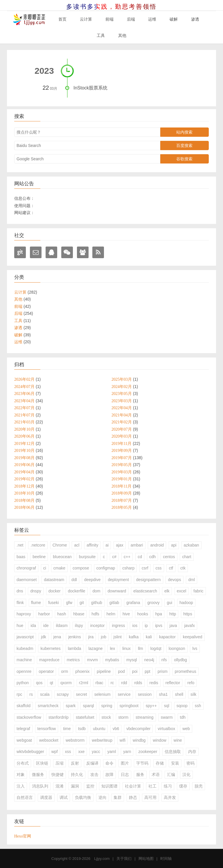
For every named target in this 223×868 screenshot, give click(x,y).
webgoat (24, 740)
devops (174, 580)
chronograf (26, 568)
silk (193, 694)
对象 (21, 774)
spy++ (151, 706)
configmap (106, 568)
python (23, 683)
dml (191, 580)
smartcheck (48, 706)
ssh (198, 706)
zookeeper (148, 752)
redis (154, 683)
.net (20, 545)
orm (64, 671)
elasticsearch (145, 591)
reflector (173, 683)
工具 (101, 35)
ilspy (79, 626)
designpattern (149, 580)
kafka (134, 637)
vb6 (116, 729)
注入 (21, 786)
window (160, 740)
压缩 (60, 763)
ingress (118, 626)
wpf (55, 752)
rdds (138, 683)
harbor (44, 614)
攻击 (94, 774)
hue (20, 626)
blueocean (62, 557)
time (67, 729)
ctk (183, 568)
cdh (153, 557)
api (174, 545)
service (124, 694)
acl (77, 545)
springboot (129, 706)
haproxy (24, 614)
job (104, 637)
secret (82, 694)
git (82, 603)
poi (135, 671)
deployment (118, 580)
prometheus (186, 671)
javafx (189, 626)
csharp (128, 568)
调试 (64, 797)
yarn (127, 752)
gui (169, 603)
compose (81, 568)
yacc (96, 752)
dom (96, 591)
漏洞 (75, 786)
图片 (125, 763)
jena (57, 637)
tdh (183, 717)
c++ (127, 557)
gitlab (114, 603)
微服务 (38, 774)
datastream (54, 580)
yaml (112, 752)
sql (167, 706)
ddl (74, 580)
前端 (109, 19)
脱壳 (199, 786)
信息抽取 (173, 752)
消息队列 (40, 786)
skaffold (24, 706)
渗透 (195, 19)
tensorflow (47, 729)
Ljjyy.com (102, 859)
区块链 (42, 763)
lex (112, 648)
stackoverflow (29, 717)
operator (46, 671)
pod (121, 671)
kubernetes (50, 648)
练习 (168, 786)
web (186, 729)
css (159, 568)
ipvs (159, 626)
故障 (109, 774)
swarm (167, 717)
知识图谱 (109, 786)
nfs (164, 660)
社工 (152, 786)
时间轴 (166, 859)
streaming (144, 717)
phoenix (82, 671)
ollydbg (180, 660)
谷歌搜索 (184, 159)
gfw (69, 603)
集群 (118, 797)
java (173, 626)
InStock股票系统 (90, 88)
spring (107, 706)
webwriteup (102, 740)
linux (126, 648)
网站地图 (146, 859)
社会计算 (133, 786)
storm (123, 717)
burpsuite (87, 557)
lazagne (95, 648)
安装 (175, 763)
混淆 (60, 786)
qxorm (66, 683)
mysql (132, 660)
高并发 (170, 797)
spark (71, 706)
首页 (62, 19)
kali (149, 637)
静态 (133, 797)
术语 (156, 774)
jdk (44, 637)
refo (191, 683)
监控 (90, 786)
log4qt (156, 648)
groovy (154, 603)
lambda (75, 648)
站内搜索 (184, 132)
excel (182, 591)
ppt (147, 671)
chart (187, 557)
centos (169, 557)
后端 (131, 19)
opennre (24, 671)
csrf (145, 568)
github (97, 603)
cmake (59, 568)
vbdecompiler (138, 729)
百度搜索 (184, 145)
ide (46, 626)
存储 (160, 763)
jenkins (75, 637)
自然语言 (25, 797)
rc (112, 683)
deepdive (92, 580)
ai (107, 545)
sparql (88, 706)
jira (91, 637)
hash (62, 614)
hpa (159, 614)
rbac (99, 683)
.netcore (38, 545)
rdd (124, 683)
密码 (190, 763)
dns (20, 591)
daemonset (27, 580)
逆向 (102, 797)
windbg (139, 740)
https (188, 614)
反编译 (92, 763)
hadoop (186, 603)
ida (33, 626)
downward (117, 591)
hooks (143, 614)
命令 (109, 763)
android (157, 545)
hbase (79, 614)
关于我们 (124, 859)
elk (167, 591)
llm (141, 648)
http (173, 614)
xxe (81, 752)
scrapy (63, 694)
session (145, 694)
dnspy (36, 591)
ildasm (62, 626)
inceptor (98, 626)
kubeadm (25, 648)
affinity (92, 545)
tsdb (82, 729)
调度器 (46, 797)
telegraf (23, 729)
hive (126, 614)
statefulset (85, 717)
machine (24, 660)
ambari (137, 545)
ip (146, 626)
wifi (123, 740)
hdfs (95, 614)
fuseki (54, 603)
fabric (198, 591)
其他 (122, 35)
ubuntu (99, 729)
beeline (39, 557)
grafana (133, 603)
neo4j (149, 660)
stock (106, 717)
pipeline (104, 671)
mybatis (112, 660)
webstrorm (75, 740)
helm (111, 614)
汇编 (171, 774)
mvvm (92, 660)
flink (20, 603)
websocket (49, 740)
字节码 (142, 763)
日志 (125, 774)
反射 (75, 763)
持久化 (77, 774)
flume (36, 603)
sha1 (163, 694)
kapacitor (167, 637)
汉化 (186, 774)
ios (135, 626)
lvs (195, 648)
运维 (152, 19)
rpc (19, 694)
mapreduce (49, 660)
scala (45, 694)
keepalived (193, 637)
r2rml (84, 683)
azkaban (191, 545)
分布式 (23, 763)
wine (178, 740)
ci (45, 568)
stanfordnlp (59, 717)
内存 (192, 752)
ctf (171, 568)
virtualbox (166, 729)
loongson (177, 648)
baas (21, 557)
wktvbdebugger (30, 752)
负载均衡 (83, 797)
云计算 (86, 19)
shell (179, 694)
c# (114, 557)
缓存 (183, 786)
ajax (120, 545)
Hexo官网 (23, 836)
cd (140, 557)
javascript (25, 637)
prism (163, 671)
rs (31, 694)
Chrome (60, 545)
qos (39, 683)
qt (51, 683)
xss (68, 752)
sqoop (182, 706)
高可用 (150, 797)
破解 (174, 19)
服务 (140, 774)
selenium (102, 694)
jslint (118, 637)
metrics (73, 660)
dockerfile (77, 591)
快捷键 (57, 774)
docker (55, 591)
